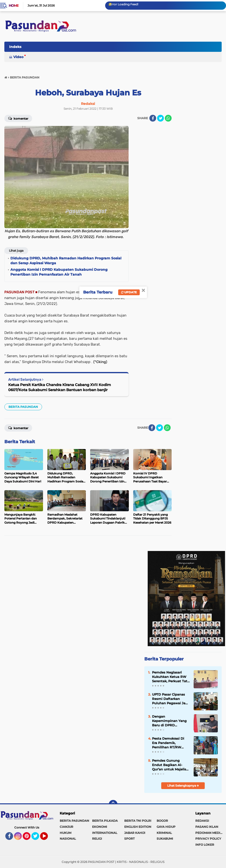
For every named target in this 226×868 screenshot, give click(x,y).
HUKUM (66, 833)
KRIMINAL (164, 833)
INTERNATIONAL (105, 833)
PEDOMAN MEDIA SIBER (211, 833)
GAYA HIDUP (166, 827)
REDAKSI (202, 821)
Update (129, 292)
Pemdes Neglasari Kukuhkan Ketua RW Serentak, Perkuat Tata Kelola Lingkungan (171, 677)
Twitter (37, 838)
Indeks (15, 47)
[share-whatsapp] (168, 118)
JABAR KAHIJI (135, 833)
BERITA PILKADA (105, 821)
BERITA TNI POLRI (138, 821)
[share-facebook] (153, 118)
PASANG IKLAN (207, 827)
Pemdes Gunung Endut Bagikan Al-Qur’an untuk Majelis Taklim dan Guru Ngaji (171, 765)
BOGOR (162, 821)
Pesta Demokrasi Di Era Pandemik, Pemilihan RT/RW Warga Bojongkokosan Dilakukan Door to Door (170, 743)
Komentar (18, 118)
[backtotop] (113, 804)
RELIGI (97, 839)
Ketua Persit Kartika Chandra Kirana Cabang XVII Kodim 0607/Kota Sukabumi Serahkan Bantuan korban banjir (60, 387)
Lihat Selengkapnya (183, 786)
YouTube (47, 838)
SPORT (129, 839)
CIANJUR (66, 827)
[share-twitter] (160, 118)
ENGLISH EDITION (138, 827)
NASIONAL (68, 839)
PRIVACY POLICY (208, 839)
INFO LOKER (205, 845)
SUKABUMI (165, 839)
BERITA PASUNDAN (23, 407)
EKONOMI (100, 827)
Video (18, 57)
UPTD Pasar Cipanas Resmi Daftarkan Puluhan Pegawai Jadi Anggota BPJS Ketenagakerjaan (170, 699)
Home (14, 6)
